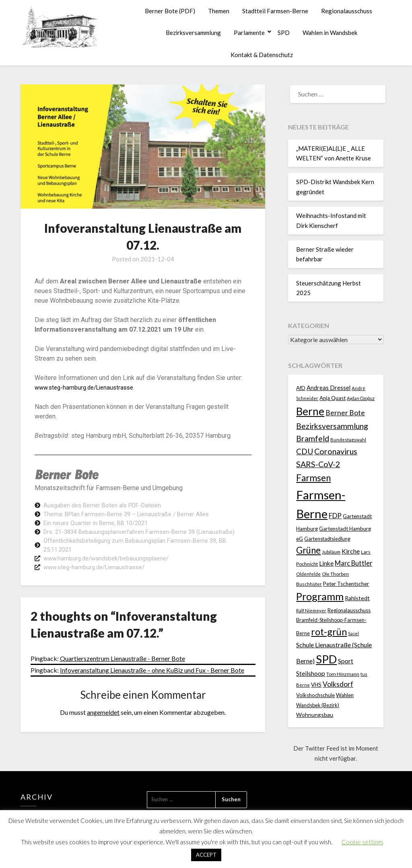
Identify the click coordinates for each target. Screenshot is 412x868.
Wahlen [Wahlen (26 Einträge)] (345, 695)
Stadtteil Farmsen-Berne (275, 11)
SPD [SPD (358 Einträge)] (326, 659)
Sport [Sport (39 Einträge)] (346, 661)
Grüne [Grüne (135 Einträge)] (308, 550)
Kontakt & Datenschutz (262, 55)
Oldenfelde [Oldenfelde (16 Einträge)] (308, 574)
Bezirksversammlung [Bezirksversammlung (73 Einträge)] (332, 426)
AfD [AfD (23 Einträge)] (301, 388)
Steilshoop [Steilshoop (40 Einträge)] (311, 673)
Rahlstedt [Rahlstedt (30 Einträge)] (357, 598)
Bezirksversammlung (193, 33)
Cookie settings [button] (363, 842)
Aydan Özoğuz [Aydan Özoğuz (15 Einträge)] (361, 398)
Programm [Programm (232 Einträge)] (320, 596)
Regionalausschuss (347, 11)
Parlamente (249, 33)
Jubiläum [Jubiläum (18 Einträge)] (331, 552)
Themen (219, 11)
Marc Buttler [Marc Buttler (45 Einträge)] (353, 563)
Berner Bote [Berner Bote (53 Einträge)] (345, 413)
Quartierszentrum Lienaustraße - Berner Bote (123, 665)
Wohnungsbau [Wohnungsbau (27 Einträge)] (315, 715)
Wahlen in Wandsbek (330, 33)
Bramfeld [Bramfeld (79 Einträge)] (313, 438)
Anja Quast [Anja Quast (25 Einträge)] (333, 398)
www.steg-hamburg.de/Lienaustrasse (88, 387)
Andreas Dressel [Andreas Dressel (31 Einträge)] (329, 388)
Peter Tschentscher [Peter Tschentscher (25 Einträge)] (346, 584)
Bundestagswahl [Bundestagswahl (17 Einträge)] (348, 440)
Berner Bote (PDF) (170, 11)
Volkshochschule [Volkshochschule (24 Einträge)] (315, 695)
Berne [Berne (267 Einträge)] (310, 411)
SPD (284, 33)
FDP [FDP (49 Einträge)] (335, 516)
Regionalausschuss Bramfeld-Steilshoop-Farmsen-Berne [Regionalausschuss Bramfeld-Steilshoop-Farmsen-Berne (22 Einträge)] (333, 622)
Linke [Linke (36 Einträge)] (326, 563)
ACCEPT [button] (206, 855)
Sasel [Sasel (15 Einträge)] (353, 633)
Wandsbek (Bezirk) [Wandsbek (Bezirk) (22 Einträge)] (318, 705)
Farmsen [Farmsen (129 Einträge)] (313, 478)
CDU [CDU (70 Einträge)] (305, 451)
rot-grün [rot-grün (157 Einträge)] (329, 632)
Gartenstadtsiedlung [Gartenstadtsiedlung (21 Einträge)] (327, 539)
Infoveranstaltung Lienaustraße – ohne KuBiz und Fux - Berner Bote (152, 676)
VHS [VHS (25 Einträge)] (316, 685)
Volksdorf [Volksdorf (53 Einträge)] (338, 684)
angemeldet (103, 719)
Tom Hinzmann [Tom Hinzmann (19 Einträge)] (343, 674)
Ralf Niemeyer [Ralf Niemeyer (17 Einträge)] (311, 610)
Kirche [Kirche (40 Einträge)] (351, 551)
